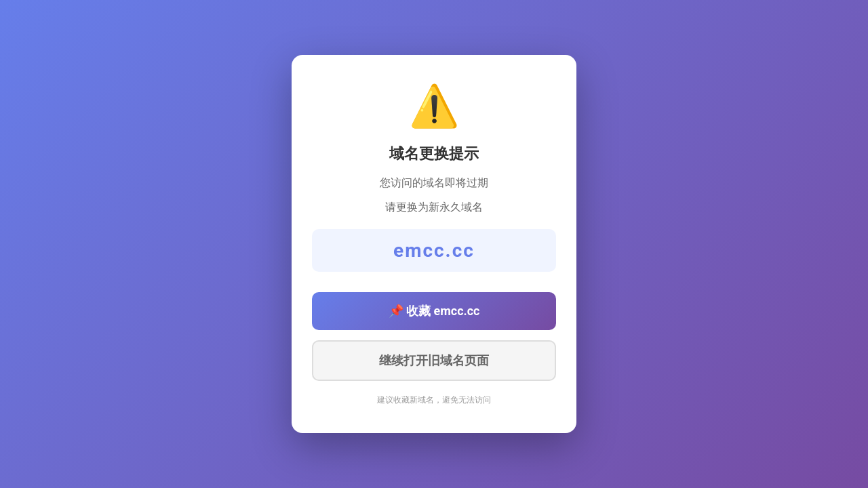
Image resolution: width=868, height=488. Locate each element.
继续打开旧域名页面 (434, 361)
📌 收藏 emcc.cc (434, 311)
